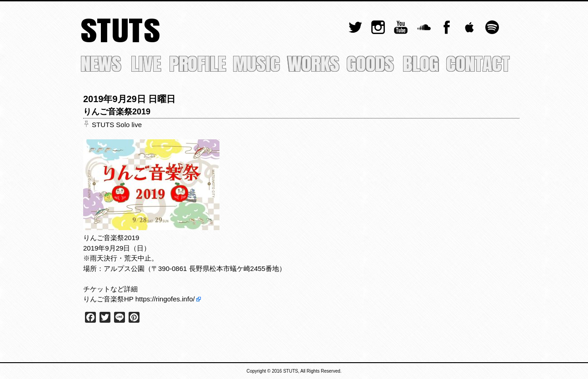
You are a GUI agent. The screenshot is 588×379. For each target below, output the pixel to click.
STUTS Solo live (117, 125)
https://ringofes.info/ (165, 299)
